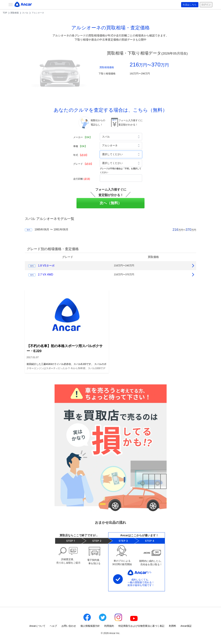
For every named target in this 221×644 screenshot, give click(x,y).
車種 (80, 146)
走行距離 (82, 179)
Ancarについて (37, 626)
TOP (5, 13)
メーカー (83, 137)
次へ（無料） (111, 203)
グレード (83, 164)
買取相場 (15, 13)
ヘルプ (53, 626)
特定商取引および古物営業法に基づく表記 (141, 626)
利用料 (172, 626)
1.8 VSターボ (46, 266)
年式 (81, 155)
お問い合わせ (69, 626)
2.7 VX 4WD (46, 275)
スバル (25, 13)
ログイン (206, 5)
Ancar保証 (186, 626)
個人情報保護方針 (90, 626)
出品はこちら (188, 5)
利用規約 (109, 626)
